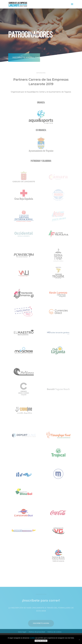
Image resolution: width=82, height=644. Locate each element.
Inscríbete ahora (22, 55)
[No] (79, 640)
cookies (32, 638)
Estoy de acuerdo (41, 641)
